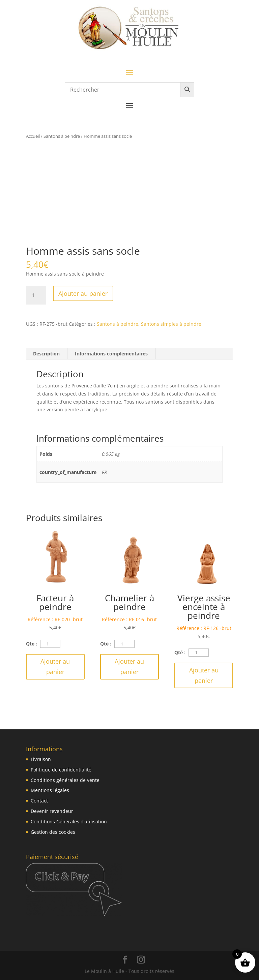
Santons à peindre (62, 136)
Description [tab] (46, 354)
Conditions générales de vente (65, 780)
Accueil (33, 136)
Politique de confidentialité (61, 770)
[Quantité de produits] (36, 295)
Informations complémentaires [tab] (111, 354)
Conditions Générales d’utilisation (69, 821)
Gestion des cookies (53, 832)
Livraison (41, 759)
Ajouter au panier (83, 293)
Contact (39, 801)
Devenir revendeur (52, 811)
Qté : (32, 644)
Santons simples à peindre (171, 324)
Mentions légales (50, 790)
